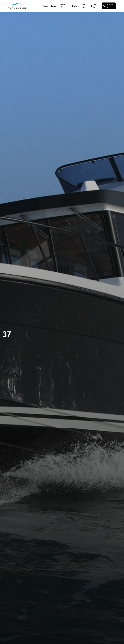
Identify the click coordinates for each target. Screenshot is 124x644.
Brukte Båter (63, 6)
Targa (46, 6)
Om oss (83, 6)
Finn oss (93, 6)
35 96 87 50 (108, 6)
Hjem (38, 6)
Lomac (54, 6)
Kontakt (75, 6)
